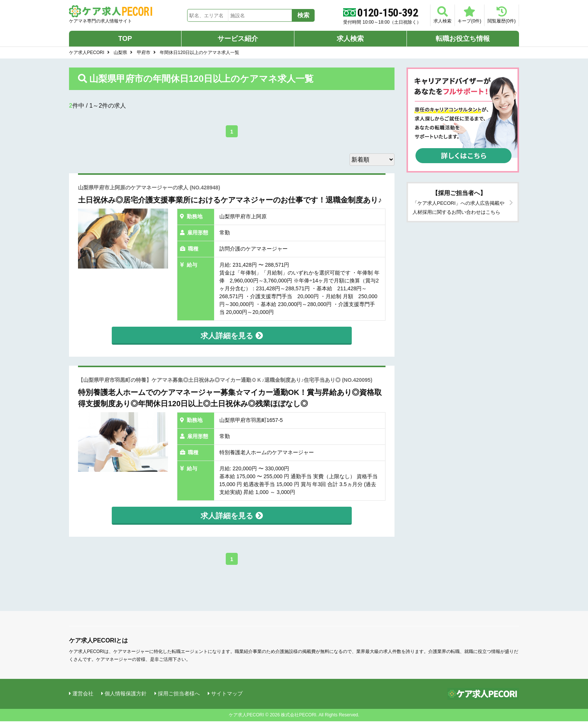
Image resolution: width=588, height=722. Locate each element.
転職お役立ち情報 (463, 39)
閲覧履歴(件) (499, 15)
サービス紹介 (238, 39)
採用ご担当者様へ (179, 694)
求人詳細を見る (232, 336)
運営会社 (83, 694)
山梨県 (120, 53)
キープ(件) (462, 15)
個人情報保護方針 (126, 694)
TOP (125, 39)
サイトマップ (227, 694)
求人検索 (430, 15)
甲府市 (144, 53)
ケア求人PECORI (87, 53)
